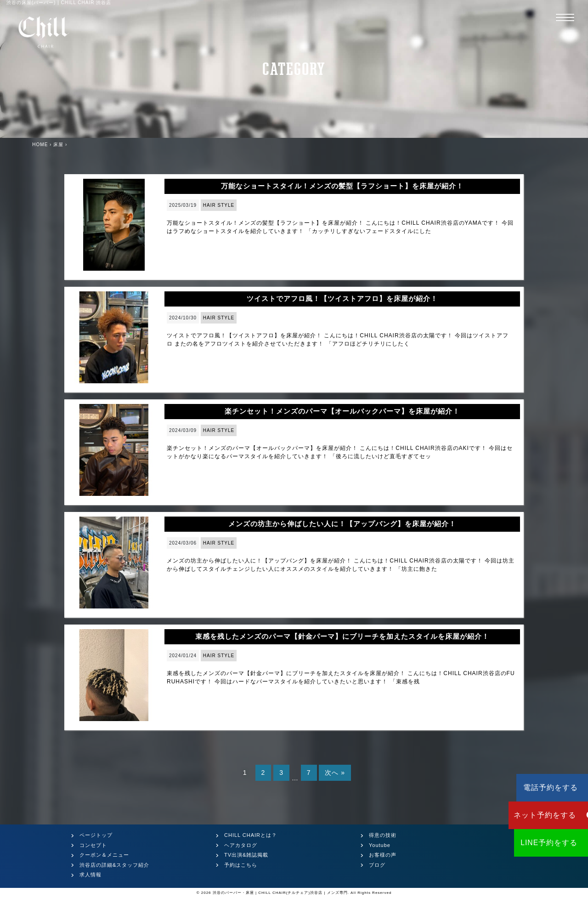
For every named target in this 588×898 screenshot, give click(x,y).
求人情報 (90, 875)
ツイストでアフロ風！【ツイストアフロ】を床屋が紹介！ (342, 298)
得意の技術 (383, 835)
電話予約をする (533, 787)
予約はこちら (241, 865)
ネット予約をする (533, 815)
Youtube (380, 845)
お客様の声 (383, 855)
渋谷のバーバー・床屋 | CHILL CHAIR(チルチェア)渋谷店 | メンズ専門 (280, 893)
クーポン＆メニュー (104, 855)
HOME (40, 145)
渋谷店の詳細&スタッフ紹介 (114, 865)
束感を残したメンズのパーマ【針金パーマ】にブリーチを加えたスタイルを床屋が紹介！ (342, 636)
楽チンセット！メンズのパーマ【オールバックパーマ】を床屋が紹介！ (342, 411)
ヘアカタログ (241, 845)
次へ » (335, 773)
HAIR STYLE (219, 205)
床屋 (58, 145)
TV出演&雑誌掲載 (246, 855)
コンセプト (93, 845)
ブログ (377, 865)
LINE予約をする (533, 843)
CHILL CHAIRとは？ (251, 835)
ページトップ (96, 835)
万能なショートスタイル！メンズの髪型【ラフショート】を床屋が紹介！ (342, 186)
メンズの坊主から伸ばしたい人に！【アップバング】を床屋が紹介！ (342, 524)
